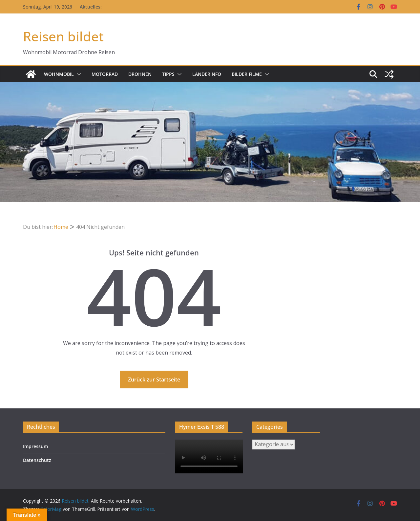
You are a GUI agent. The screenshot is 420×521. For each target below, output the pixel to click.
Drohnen (140, 74)
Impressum (35, 446)
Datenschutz (37, 460)
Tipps (168, 74)
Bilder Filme (247, 74)
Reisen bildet (63, 36)
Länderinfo (207, 74)
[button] (77, 74)
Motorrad (105, 74)
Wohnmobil (59, 74)
